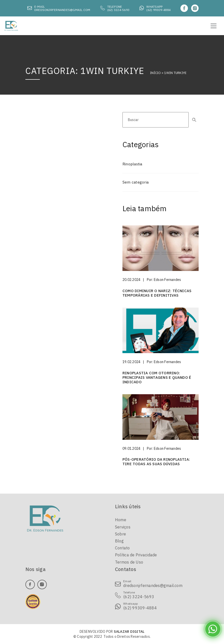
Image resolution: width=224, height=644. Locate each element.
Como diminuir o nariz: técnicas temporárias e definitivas (157, 293)
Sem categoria (136, 182)
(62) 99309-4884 (158, 10)
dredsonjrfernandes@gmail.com (62, 10)
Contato (122, 548)
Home (121, 520)
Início (155, 73)
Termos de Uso (129, 562)
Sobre (120, 534)
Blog (119, 541)
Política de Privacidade (136, 555)
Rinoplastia (132, 164)
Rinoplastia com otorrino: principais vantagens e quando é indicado (157, 377)
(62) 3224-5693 (118, 10)
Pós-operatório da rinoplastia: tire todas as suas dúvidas (156, 462)
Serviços (123, 527)
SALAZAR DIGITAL (129, 632)
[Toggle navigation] (214, 26)
